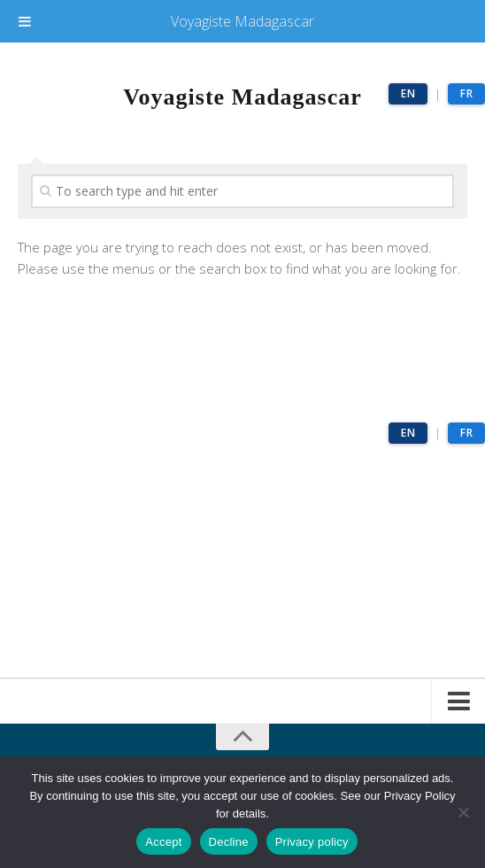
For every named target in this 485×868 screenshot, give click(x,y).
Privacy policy (312, 842)
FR (466, 93)
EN (408, 93)
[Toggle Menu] (25, 21)
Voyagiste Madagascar (242, 21)
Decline (229, 842)
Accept (163, 842)
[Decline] (463, 812)
